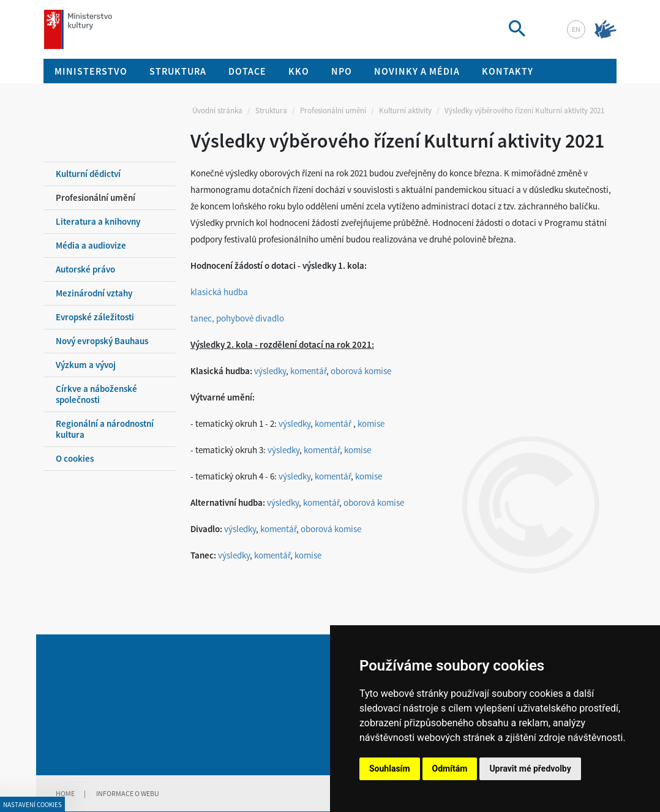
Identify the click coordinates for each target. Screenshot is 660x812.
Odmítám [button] (450, 769)
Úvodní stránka (217, 111)
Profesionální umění (333, 111)
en (576, 29)
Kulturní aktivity (405, 111)
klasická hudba (219, 292)
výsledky (270, 371)
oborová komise (361, 371)
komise (371, 423)
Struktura (271, 111)
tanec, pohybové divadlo (237, 318)
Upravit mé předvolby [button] (530, 769)
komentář (308, 371)
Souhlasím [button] (390, 769)
